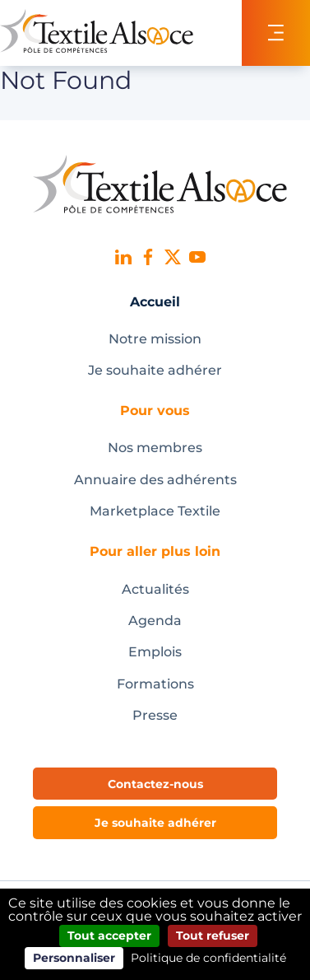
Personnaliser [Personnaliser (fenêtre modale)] (74, 958)
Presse (155, 715)
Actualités (155, 589)
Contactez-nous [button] (155, 784)
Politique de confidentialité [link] (208, 958)
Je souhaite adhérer (155, 370)
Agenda (155, 621)
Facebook (148, 257)
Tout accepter (109, 936)
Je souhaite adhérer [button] (155, 823)
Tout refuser (213, 936)
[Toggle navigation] (276, 33)
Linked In (123, 257)
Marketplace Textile (155, 511)
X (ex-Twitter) (173, 257)
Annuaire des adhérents (155, 480)
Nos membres (155, 448)
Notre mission (155, 339)
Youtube (197, 257)
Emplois (155, 652)
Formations (155, 684)
